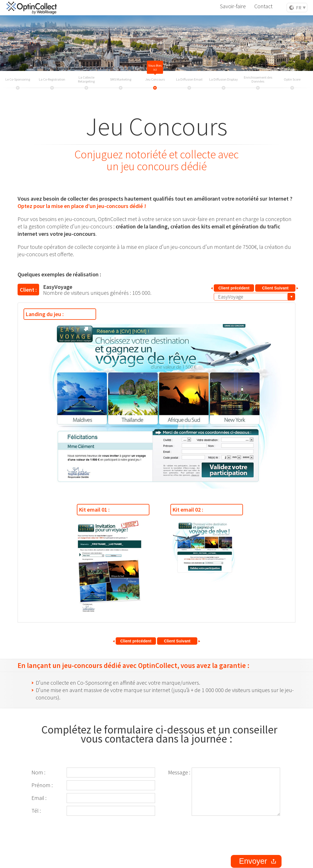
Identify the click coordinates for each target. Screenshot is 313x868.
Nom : (38, 772)
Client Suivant (275, 288)
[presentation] (238, 835)
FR (299, 8)
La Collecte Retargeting (86, 79)
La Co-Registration (52, 79)
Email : (39, 798)
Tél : (36, 811)
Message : (179, 772)
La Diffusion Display (224, 79)
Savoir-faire (237, 7)
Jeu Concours (155, 79)
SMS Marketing (121, 79)
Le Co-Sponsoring (18, 79)
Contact (266, 7)
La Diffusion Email (189, 79)
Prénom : (42, 785)
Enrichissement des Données (258, 79)
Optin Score (292, 79)
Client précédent (234, 288)
